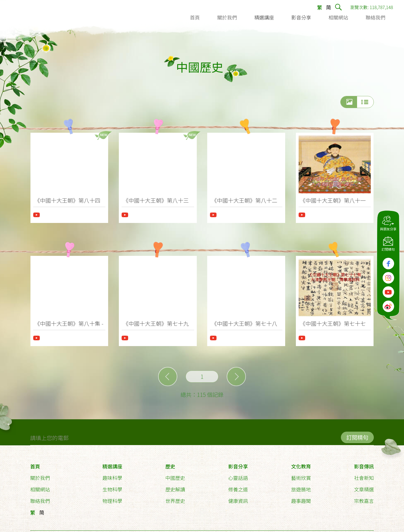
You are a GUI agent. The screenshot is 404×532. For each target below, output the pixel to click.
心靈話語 (238, 475)
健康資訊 (238, 498)
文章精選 (364, 487)
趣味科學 (112, 475)
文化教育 (301, 464)
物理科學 (112, 498)
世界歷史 (175, 498)
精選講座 (112, 464)
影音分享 (238, 464)
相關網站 (40, 487)
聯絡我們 (40, 498)
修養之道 (238, 487)
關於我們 (40, 475)
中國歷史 (175, 475)
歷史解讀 (175, 487)
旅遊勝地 (301, 487)
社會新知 (364, 475)
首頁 (35, 464)
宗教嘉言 (364, 498)
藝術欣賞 (301, 475)
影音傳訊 (364, 464)
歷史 (170, 464)
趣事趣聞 (301, 498)
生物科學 (112, 487)
